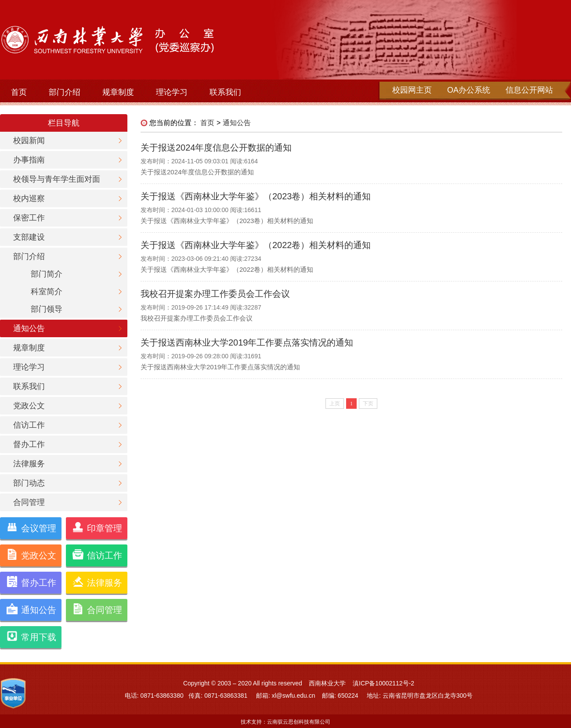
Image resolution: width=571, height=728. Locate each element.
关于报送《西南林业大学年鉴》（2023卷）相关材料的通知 (256, 196)
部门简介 (47, 274)
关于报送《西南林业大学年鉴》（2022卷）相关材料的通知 (256, 245)
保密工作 (29, 218)
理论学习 (172, 92)
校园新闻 (29, 141)
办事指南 (29, 160)
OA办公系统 (469, 90)
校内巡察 (29, 198)
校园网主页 (412, 90)
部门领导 (47, 309)
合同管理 (29, 502)
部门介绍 (65, 92)
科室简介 (47, 292)
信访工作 (29, 425)
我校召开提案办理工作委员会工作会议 (215, 294)
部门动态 (29, 483)
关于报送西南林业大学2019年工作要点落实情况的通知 (247, 342)
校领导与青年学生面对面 (57, 179)
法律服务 (29, 464)
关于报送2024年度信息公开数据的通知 (216, 148)
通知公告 (29, 328)
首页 (19, 92)
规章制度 (118, 92)
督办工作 (29, 444)
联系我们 (225, 92)
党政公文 (29, 406)
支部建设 (29, 237)
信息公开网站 (529, 90)
